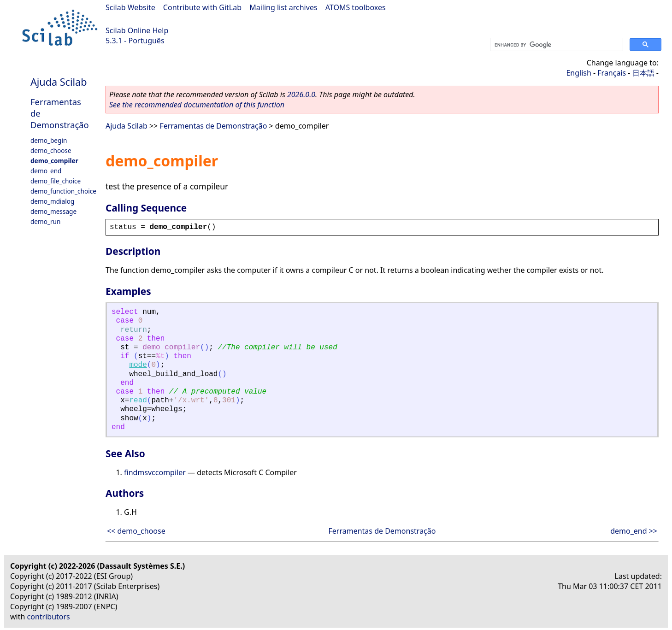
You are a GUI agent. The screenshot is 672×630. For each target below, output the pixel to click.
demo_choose (51, 150)
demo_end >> (634, 531)
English (578, 73)
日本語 (643, 73)
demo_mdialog (52, 201)
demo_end (46, 171)
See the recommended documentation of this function (197, 105)
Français (612, 73)
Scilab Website (130, 7)
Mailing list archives (283, 7)
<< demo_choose (136, 531)
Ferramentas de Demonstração (213, 126)
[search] (556, 45)
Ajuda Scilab (59, 82)
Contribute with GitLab (202, 7)
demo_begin (49, 140)
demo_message (53, 211)
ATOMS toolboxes (356, 7)
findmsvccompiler (155, 472)
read (138, 400)
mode (138, 365)
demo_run (45, 221)
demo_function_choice (63, 191)
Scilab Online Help (137, 30)
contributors (49, 617)
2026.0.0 (301, 94)
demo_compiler (54, 161)
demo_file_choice (56, 181)
